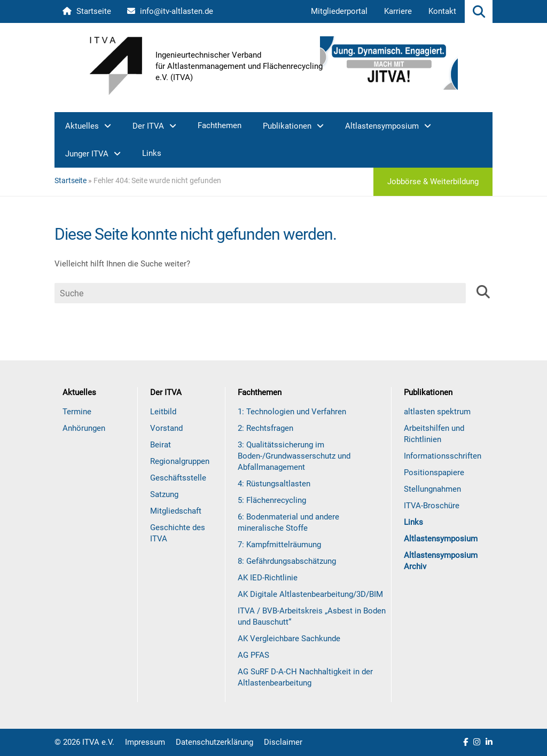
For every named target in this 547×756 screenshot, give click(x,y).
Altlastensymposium (382, 126)
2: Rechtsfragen (265, 428)
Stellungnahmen (432, 489)
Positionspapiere (434, 472)
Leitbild (163, 412)
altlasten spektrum (437, 412)
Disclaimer (283, 742)
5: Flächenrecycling (272, 500)
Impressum (145, 742)
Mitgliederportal (339, 11)
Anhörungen (84, 428)
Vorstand (166, 428)
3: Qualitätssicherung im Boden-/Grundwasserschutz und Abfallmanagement (294, 456)
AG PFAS (253, 655)
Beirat (161, 445)
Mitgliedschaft (176, 511)
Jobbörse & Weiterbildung (433, 182)
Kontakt (442, 11)
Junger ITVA (87, 154)
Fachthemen (220, 125)
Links (152, 153)
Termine (77, 412)
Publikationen (287, 126)
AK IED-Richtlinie (268, 578)
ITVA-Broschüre (432, 506)
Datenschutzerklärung (214, 742)
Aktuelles (82, 126)
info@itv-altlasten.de (170, 11)
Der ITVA (148, 126)
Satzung (164, 494)
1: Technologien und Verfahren (292, 412)
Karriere (398, 11)
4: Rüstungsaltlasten (274, 484)
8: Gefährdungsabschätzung (287, 561)
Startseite (87, 11)
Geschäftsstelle (178, 478)
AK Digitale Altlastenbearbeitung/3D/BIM (310, 594)
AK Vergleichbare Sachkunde (289, 639)
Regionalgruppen (180, 461)
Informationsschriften (443, 456)
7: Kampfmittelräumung (279, 545)
